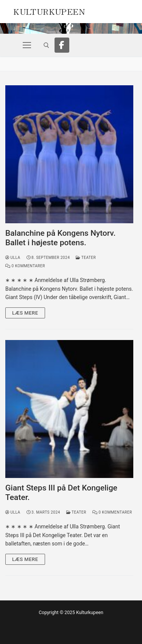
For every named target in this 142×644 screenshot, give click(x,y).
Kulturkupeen (49, 11)
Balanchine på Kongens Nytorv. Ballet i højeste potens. (60, 238)
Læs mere (25, 313)
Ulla (13, 258)
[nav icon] (27, 45)
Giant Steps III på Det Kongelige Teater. (61, 493)
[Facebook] (62, 45)
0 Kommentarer (25, 266)
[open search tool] (46, 45)
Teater (86, 258)
